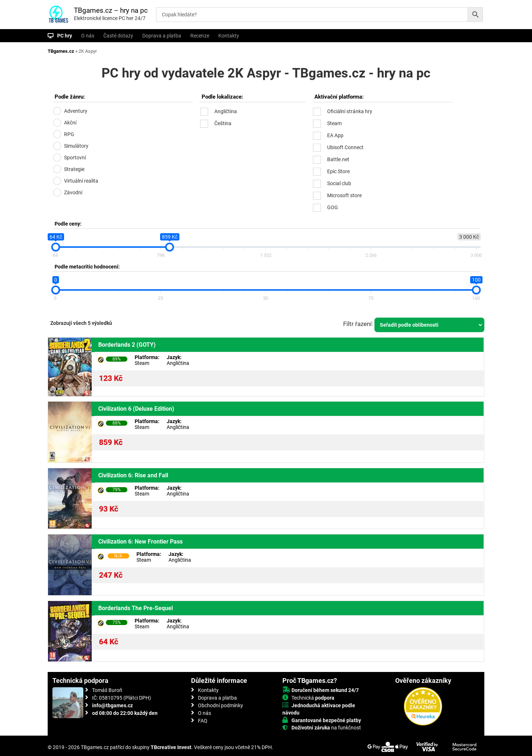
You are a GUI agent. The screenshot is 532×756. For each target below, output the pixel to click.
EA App (335, 135)
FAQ (203, 721)
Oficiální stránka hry (350, 111)
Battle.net (338, 159)
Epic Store (338, 171)
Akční (70, 123)
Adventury (76, 111)
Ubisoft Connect (345, 147)
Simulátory (76, 146)
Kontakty (229, 36)
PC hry (65, 36)
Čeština (223, 123)
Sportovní (75, 158)
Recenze (200, 36)
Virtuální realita (81, 181)
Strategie (74, 169)
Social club (339, 183)
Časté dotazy (118, 36)
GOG (333, 207)
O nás (88, 36)
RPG (69, 134)
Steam (334, 123)
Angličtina (226, 111)
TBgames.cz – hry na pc (111, 10)
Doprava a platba (162, 36)
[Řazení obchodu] (429, 325)
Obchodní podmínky (221, 705)
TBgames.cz (61, 51)
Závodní (73, 192)
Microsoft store (344, 195)
